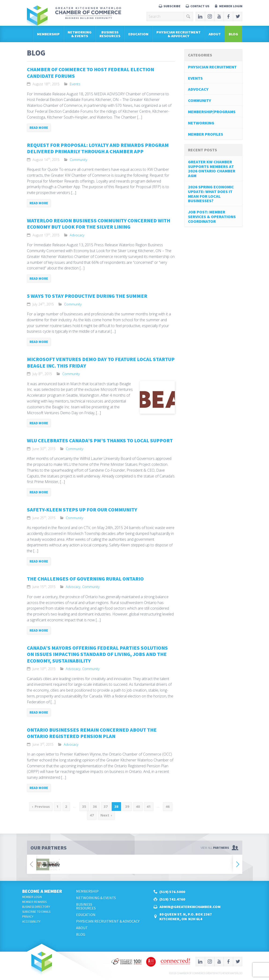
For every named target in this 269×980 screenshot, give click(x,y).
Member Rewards (34, 902)
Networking (201, 123)
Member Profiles (206, 134)
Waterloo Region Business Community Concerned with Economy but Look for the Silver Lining (99, 224)
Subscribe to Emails (36, 912)
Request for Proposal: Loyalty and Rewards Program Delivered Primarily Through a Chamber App (98, 148)
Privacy (28, 917)
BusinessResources (110, 34)
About (215, 34)
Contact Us (200, 6)
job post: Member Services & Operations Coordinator (212, 217)
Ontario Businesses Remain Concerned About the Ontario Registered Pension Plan (92, 733)
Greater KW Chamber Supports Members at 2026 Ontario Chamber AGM (212, 169)
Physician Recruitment (212, 67)
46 (168, 806)
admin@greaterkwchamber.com (190, 907)
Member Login (231, 6)
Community (79, 160)
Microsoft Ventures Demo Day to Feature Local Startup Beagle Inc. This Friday (101, 362)
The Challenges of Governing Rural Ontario (85, 579)
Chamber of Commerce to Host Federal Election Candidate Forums (90, 73)
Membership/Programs (212, 112)
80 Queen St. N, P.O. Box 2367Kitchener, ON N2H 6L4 (186, 917)
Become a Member (42, 891)
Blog (233, 34)
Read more (39, 128)
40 (138, 806)
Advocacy (77, 235)
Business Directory (36, 907)
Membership (48, 34)
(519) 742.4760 (172, 899)
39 (127, 806)
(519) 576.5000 (172, 892)
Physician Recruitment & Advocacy (179, 34)
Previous (42, 806)
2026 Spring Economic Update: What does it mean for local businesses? (211, 194)
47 (92, 815)
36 (95, 806)
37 (106, 806)
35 (84, 806)
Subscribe (172, 6)
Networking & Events (80, 34)
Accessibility (31, 922)
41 (149, 806)
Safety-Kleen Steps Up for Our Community (82, 510)
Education (138, 34)
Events (75, 84)
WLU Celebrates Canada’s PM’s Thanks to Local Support (100, 440)
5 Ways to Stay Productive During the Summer (87, 296)
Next (105, 815)
